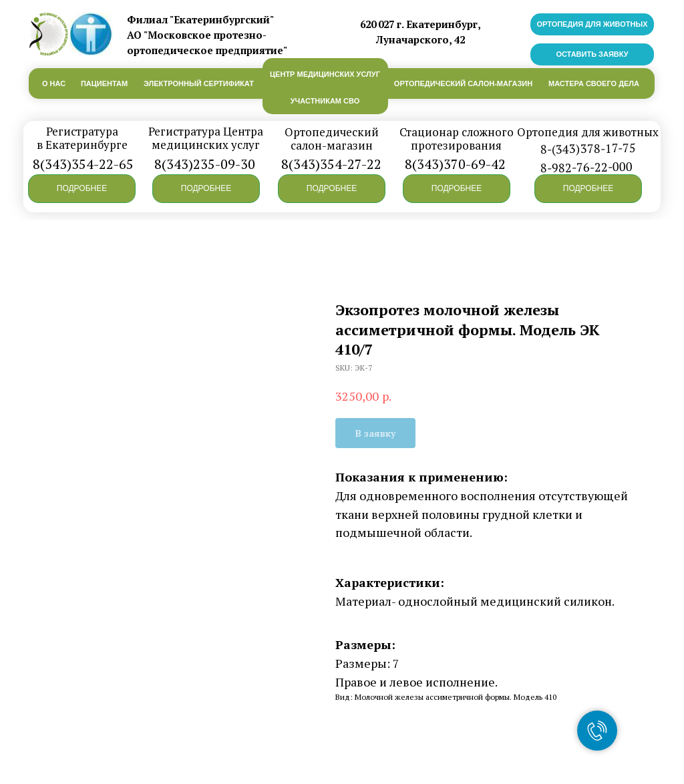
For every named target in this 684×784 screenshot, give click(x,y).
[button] (82, 189)
